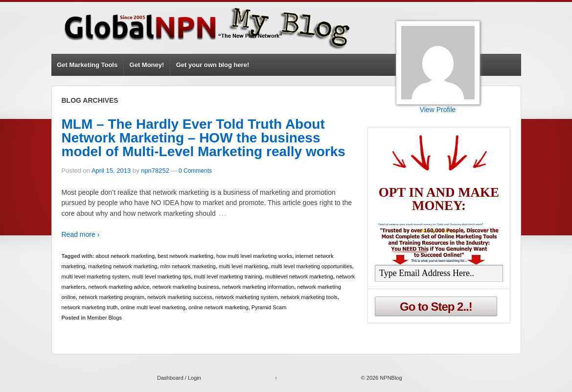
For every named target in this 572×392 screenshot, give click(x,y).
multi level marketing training (228, 277)
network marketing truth (90, 307)
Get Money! (147, 65)
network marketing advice (119, 287)
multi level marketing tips (161, 277)
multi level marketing (243, 266)
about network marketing (125, 256)
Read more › (81, 234)
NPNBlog (390, 378)
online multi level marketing (153, 307)
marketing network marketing (123, 266)
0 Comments (195, 171)
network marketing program (112, 297)
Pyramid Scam (269, 307)
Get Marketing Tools (87, 65)
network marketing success (180, 297)
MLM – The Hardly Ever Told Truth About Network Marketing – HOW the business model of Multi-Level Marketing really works (204, 138)
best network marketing (185, 256)
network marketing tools (309, 297)
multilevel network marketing (299, 277)
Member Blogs (104, 318)
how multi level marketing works (254, 256)
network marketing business (185, 287)
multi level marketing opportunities (312, 266)
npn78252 (155, 171)
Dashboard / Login (179, 378)
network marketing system (247, 297)
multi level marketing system (95, 277)
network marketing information (258, 287)
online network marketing (218, 307)
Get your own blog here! (213, 65)
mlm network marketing (188, 266)
